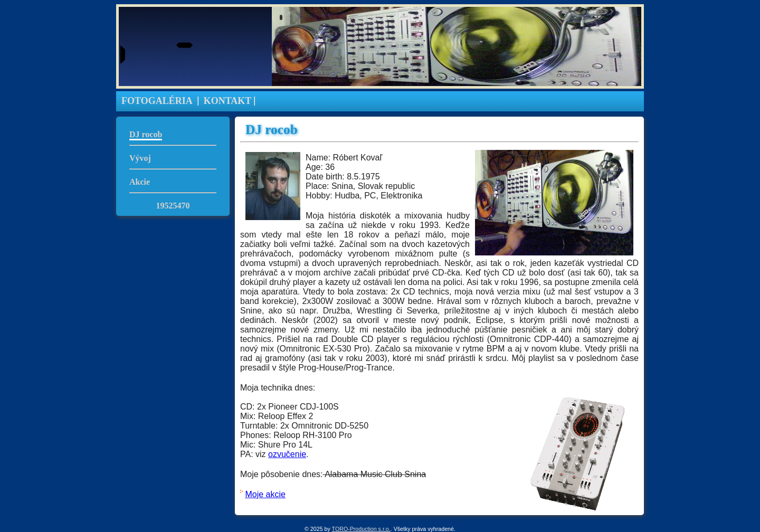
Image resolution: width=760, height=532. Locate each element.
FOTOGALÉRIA (157, 101)
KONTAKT (228, 101)
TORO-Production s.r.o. (361, 529)
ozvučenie (287, 454)
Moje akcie (265, 494)
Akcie (140, 182)
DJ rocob (146, 134)
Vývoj (140, 158)
